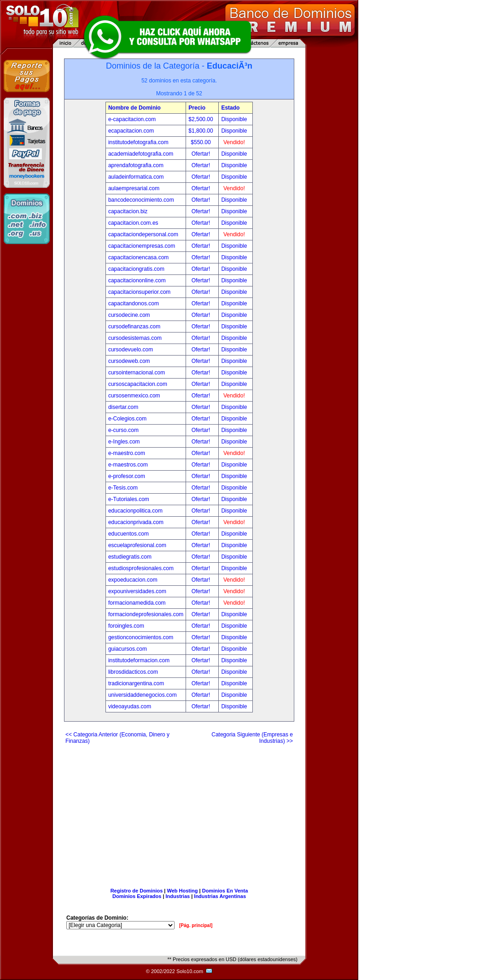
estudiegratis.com (130, 557)
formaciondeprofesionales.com (146, 614)
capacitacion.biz (128, 211)
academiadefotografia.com (141, 154)
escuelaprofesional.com (137, 545)
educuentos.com (128, 534)
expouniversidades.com (137, 591)
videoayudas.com (130, 706)
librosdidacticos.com (133, 672)
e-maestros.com (128, 465)
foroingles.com (126, 626)
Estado (230, 108)
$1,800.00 (201, 131)
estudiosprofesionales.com (141, 568)
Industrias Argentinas (220, 896)
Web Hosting (183, 891)
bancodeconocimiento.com (141, 200)
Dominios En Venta (225, 891)
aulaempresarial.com (134, 188)
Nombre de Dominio (134, 108)
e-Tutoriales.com (129, 499)
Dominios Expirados (137, 896)
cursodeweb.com (129, 361)
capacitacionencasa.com (138, 257)
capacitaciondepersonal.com (143, 234)
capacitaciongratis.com (136, 269)
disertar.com (123, 407)
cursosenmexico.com (134, 396)
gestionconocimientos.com (141, 637)
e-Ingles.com (124, 442)
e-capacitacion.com (132, 119)
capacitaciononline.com (137, 280)
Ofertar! (202, 154)
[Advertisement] (179, 812)
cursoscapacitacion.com (138, 384)
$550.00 (201, 142)
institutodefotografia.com (138, 142)
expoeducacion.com (133, 580)
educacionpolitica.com (135, 511)
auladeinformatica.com (136, 177)
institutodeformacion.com (139, 660)
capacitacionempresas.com (142, 246)
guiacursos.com (128, 649)
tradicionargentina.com (136, 683)
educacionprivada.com (136, 522)
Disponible (234, 119)
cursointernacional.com (137, 373)
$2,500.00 (201, 119)
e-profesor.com (127, 476)
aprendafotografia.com (136, 165)
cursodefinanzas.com (134, 327)
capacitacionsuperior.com (139, 292)
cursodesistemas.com (135, 338)
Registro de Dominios (137, 891)
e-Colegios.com (127, 419)
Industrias (178, 896)
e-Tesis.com (123, 488)
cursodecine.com (129, 315)
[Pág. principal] (196, 925)
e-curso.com (123, 430)
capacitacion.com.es (133, 223)
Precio (197, 108)
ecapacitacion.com (131, 131)
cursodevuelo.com (131, 350)
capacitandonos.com (134, 303)
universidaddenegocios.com (143, 695)
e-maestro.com (127, 453)
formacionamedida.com (137, 603)
